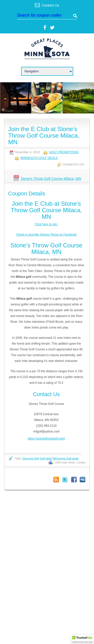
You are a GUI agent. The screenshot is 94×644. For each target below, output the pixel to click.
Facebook (74, 480)
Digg (82, 480)
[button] (82, 639)
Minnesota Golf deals (66, 458)
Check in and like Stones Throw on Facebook (46, 235)
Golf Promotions (64, 152)
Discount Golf (31, 458)
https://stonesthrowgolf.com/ (46, 439)
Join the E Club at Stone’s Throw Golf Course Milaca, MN (44, 136)
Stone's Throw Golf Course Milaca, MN (51, 179)
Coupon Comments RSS (56, 480)
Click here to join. (46, 224)
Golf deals (46, 458)
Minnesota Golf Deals (39, 158)
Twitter (65, 480)
